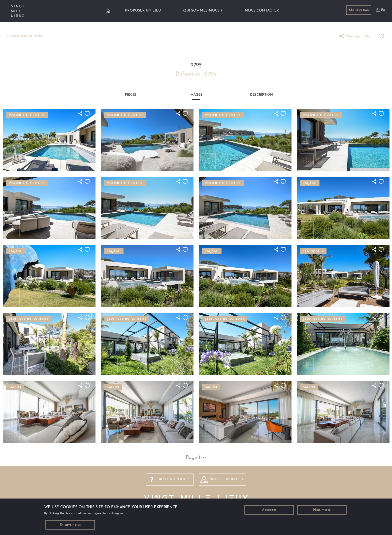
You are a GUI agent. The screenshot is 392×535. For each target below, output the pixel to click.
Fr (378, 10)
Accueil (108, 11)
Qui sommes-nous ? (203, 11)
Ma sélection (359, 10)
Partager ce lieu (359, 36)
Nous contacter (262, 11)
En (383, 10)
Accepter (269, 511)
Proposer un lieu (143, 11)
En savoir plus (70, 526)
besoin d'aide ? (174, 479)
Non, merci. (322, 511)
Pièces (131, 95)
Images (196, 95)
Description (261, 95)
